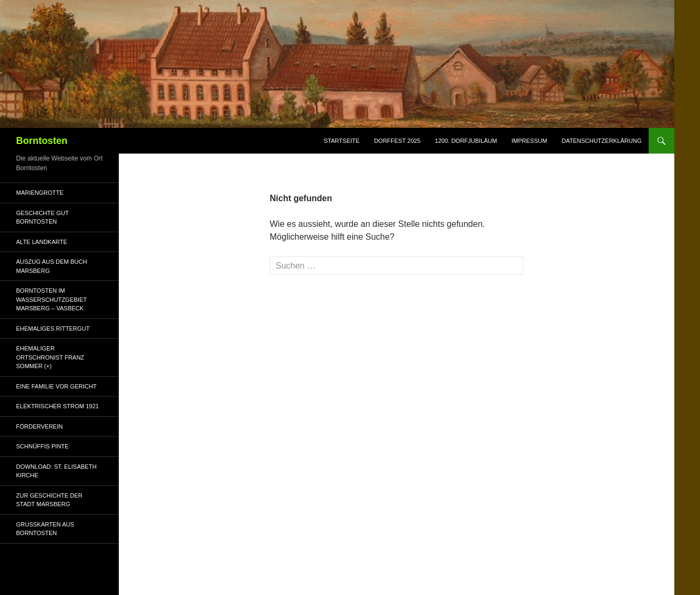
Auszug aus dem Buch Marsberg (52, 266)
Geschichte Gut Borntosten (42, 218)
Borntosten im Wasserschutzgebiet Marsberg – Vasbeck (51, 299)
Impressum (530, 141)
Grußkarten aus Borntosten (45, 529)
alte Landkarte (42, 242)
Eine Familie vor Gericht (56, 386)
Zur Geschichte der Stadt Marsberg (49, 500)
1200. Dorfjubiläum (466, 141)
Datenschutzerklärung (602, 141)
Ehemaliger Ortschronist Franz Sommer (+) (50, 357)
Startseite (342, 141)
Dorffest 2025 (397, 141)
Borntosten (42, 141)
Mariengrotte (40, 193)
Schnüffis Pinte (42, 446)
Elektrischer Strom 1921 (58, 406)
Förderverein (39, 426)
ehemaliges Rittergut (53, 329)
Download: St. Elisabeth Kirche (56, 471)
